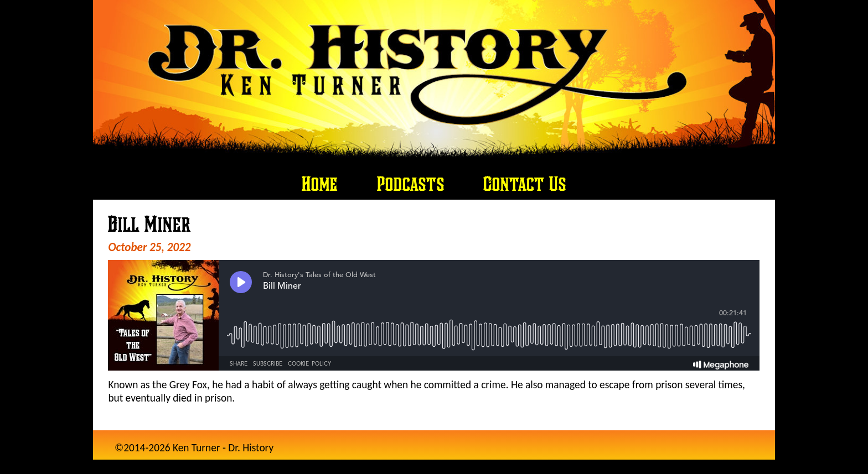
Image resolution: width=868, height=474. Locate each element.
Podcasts (411, 184)
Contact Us (525, 184)
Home (320, 184)
